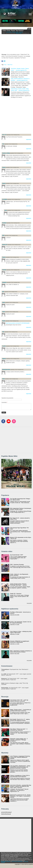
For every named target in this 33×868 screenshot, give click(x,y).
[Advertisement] (16, 116)
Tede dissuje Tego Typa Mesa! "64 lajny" (19, 528)
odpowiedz (29, 139)
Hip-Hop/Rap (9, 32)
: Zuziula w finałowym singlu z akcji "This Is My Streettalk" (15, 684)
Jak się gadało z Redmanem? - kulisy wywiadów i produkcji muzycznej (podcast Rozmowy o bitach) (20, 767)
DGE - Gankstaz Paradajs (17, 565)
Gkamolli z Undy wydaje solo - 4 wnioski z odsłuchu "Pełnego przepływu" (19, 740)
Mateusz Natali (19, 33)
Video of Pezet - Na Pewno (16, 44)
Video (17, 32)
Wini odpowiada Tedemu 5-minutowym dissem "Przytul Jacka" (21, 509)
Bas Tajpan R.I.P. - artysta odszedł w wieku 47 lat (20, 519)
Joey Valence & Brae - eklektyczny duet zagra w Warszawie (21, 632)
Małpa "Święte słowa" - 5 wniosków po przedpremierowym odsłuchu (21, 710)
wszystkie (29, 603)
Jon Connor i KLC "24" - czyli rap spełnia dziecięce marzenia (19, 701)
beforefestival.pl (6, 814)
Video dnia (21, 32)
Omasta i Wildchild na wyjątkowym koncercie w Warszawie (20, 642)
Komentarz (4, 402)
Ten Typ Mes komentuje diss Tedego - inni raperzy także (20, 499)
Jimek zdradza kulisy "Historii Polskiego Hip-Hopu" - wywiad (18, 584)
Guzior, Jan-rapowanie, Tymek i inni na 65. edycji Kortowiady (21, 622)
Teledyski (14, 32)
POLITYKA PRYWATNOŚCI (17, 861)
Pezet (5, 65)
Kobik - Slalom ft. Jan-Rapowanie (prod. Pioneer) (19, 575)
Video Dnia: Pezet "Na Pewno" (13, 31)
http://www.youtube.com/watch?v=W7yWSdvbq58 (18, 323)
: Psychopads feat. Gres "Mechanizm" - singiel (15, 670)
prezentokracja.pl (6, 812)
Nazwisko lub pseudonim (7, 398)
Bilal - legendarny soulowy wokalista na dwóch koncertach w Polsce (21, 651)
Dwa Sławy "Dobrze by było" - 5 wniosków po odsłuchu (19, 730)
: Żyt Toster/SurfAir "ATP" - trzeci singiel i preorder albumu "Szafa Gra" (16, 675)
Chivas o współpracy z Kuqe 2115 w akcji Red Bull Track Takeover (20, 776)
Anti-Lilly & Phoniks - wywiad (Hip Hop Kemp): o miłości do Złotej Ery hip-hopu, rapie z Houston (21, 786)
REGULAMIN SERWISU (6, 861)
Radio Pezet (10, 65)
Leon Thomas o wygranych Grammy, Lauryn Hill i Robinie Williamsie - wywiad (20, 757)
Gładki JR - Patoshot (16, 594)
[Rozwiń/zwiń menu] (30, 14)
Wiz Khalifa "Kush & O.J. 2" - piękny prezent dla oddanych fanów (20, 720)
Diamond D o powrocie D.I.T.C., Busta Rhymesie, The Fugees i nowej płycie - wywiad (21, 796)
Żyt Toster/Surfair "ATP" (17, 555)
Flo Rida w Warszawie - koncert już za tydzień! (20, 613)
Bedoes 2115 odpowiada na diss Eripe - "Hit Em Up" (21, 538)
